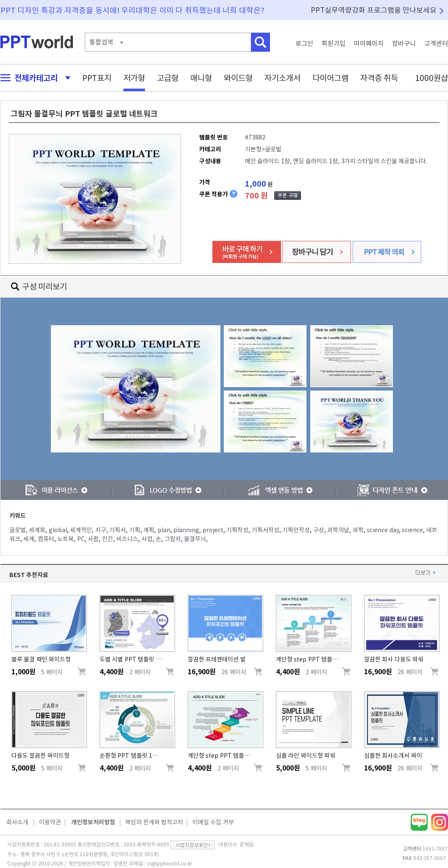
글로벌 (18, 530)
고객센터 (436, 43)
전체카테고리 (33, 78)
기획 (135, 530)
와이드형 (238, 78)
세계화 (37, 530)
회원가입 (334, 43)
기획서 (118, 530)
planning (186, 530)
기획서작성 (266, 530)
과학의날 (338, 530)
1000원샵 (431, 78)
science (412, 530)
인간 (108, 539)
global (58, 530)
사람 (93, 539)
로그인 (304, 43)
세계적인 (81, 530)
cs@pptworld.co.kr (170, 863)
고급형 (168, 78)
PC (81, 539)
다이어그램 (330, 78)
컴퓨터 (46, 539)
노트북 (65, 539)
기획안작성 (296, 530)
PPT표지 (97, 78)
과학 (358, 530)
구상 (319, 530)
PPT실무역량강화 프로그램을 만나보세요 (374, 10)
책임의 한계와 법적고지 (154, 822)
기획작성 (237, 530)
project (213, 530)
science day (383, 530)
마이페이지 (369, 43)
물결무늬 (195, 539)
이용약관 (50, 822)
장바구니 (404, 43)
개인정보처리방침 (93, 822)
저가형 (134, 78)
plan (164, 530)
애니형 (201, 78)
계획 (149, 530)
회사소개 (17, 822)
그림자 (173, 539)
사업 (147, 539)
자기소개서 (282, 78)
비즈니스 (127, 539)
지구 (101, 530)
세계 (29, 539)
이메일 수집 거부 (213, 822)
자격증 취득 (379, 78)
